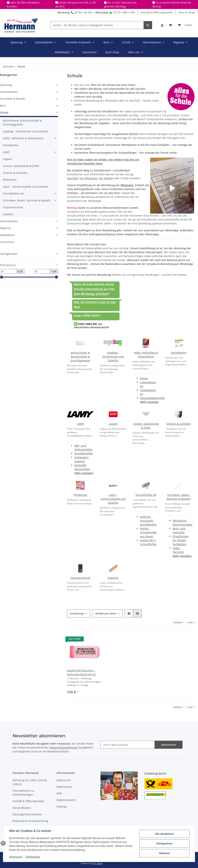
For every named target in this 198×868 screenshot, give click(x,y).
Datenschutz (64, 787)
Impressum (64, 780)
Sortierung (77, 613)
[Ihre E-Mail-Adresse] (128, 745)
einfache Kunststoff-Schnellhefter (148, 521)
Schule (4, 112)
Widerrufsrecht (66, 800)
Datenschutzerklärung (63, 747)
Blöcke (144, 378)
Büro (3, 106)
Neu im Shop (187, 12)
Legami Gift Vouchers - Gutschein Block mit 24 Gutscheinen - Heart (81, 672)
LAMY (80, 424)
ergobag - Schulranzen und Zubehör (113, 357)
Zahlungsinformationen (27, 814)
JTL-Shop (98, 863)
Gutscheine (7, 242)
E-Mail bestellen (131, 178)
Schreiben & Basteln (13, 99)
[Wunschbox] (171, 25)
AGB (59, 793)
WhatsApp (102, 12)
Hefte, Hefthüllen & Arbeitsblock (23, 138)
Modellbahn (8, 235)
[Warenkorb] (185, 25)
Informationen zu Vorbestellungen (23, 793)
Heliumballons (9, 221)
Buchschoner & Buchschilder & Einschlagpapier (80, 357)
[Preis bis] (42, 271)
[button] (162, 25)
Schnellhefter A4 (146, 495)
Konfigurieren (164, 844)
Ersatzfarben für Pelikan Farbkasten (181, 540)
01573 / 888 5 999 (122, 12)
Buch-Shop (112, 52)
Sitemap (62, 806)
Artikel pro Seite (106, 613)
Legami (113, 424)
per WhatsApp (88, 178)
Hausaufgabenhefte (152, 398)
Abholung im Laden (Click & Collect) (30, 782)
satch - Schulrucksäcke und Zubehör (113, 499)
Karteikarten (179, 353)
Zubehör (113, 578)
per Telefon (106, 178)
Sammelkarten (9, 92)
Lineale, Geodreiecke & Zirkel (21, 166)
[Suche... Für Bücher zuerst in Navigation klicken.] (97, 25)
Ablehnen (164, 853)
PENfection (80, 495)
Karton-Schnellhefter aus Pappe (148, 532)
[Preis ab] (8, 271)
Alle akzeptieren (164, 834)
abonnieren (169, 745)
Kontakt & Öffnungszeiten (157, 12)
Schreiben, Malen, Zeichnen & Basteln (27, 200)
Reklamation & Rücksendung (30, 821)
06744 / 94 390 (82, 12)
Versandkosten (22, 808)
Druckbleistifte (84, 453)
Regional (5, 228)
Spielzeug (6, 85)
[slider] (1, 277)
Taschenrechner (80, 578)
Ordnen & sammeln (179, 424)
